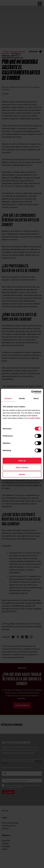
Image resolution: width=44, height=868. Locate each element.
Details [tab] (22, 398)
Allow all (22, 461)
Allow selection (22, 467)
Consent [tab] (8, 398)
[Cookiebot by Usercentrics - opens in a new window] (31, 392)
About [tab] (36, 398)
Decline (22, 474)
